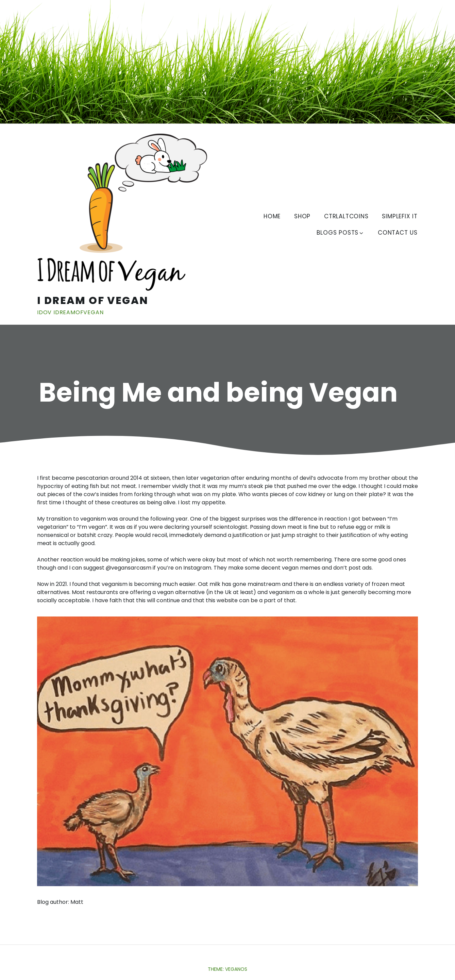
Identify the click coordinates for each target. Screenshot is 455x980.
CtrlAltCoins (346, 216)
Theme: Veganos (227, 969)
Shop (302, 216)
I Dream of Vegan (93, 301)
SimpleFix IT (400, 216)
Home (272, 216)
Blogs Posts (340, 233)
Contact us (398, 233)
